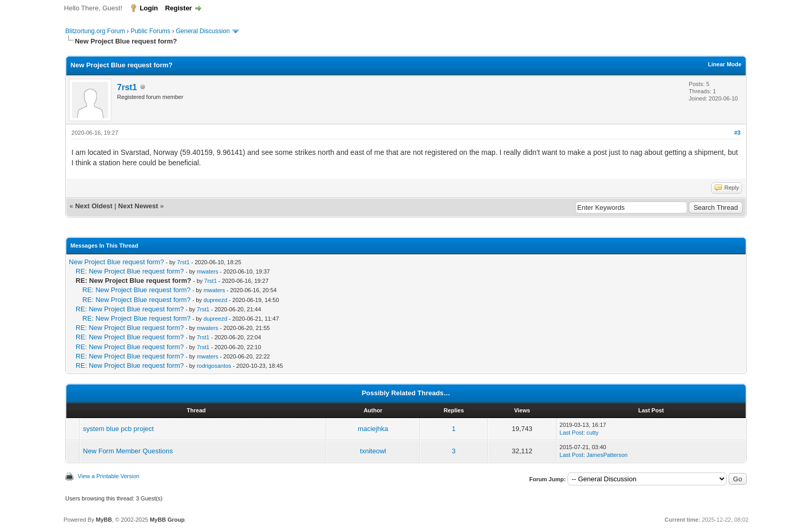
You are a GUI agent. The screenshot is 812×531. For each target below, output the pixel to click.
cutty (593, 433)
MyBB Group (167, 520)
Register (179, 8)
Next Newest (138, 206)
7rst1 (127, 87)
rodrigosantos (214, 366)
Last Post (572, 433)
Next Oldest (94, 206)
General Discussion (203, 31)
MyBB (104, 520)
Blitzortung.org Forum (95, 31)
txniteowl (373, 451)
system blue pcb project (118, 429)
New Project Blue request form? (117, 262)
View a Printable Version (108, 476)
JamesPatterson (607, 455)
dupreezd (215, 300)
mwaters (208, 271)
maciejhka (373, 429)
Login (149, 8)
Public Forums (150, 31)
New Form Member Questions (128, 451)
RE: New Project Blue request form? (130, 271)
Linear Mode (725, 64)
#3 (737, 133)
